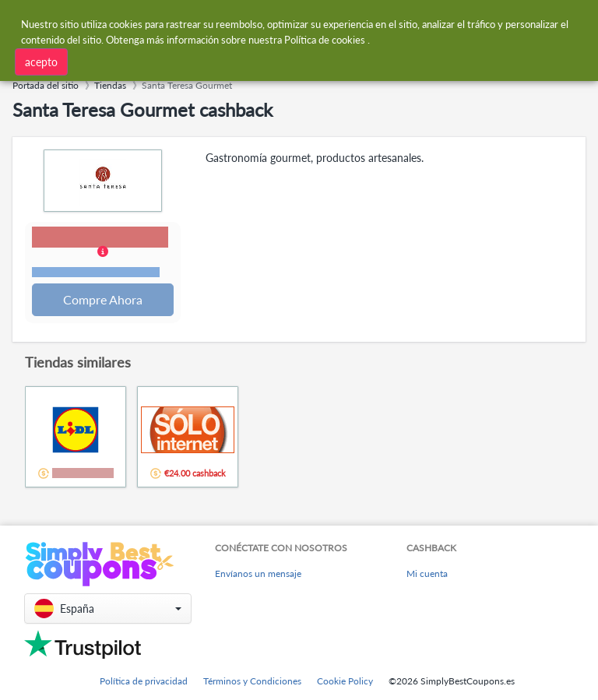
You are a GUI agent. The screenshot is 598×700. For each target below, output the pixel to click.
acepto (41, 61)
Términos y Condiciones (252, 681)
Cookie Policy (345, 681)
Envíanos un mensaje (258, 574)
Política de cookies (325, 39)
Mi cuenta (427, 574)
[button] (103, 254)
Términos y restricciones (97, 273)
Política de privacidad (144, 681)
